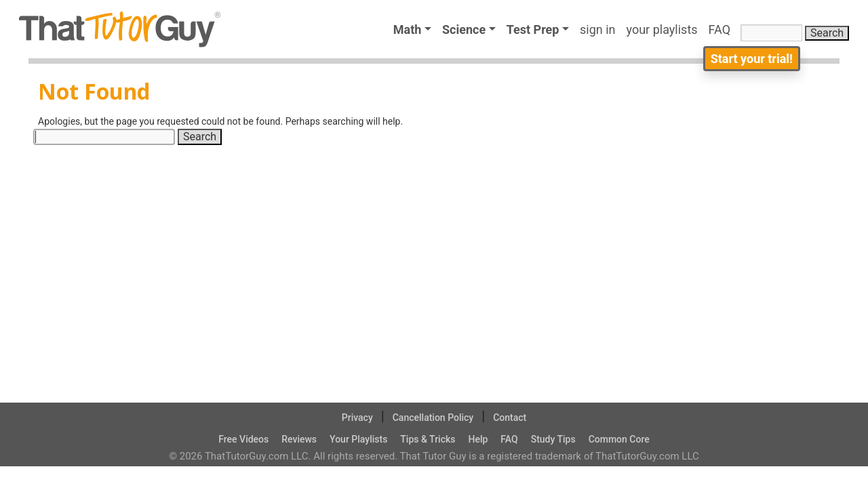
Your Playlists (358, 439)
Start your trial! (752, 59)
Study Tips (553, 439)
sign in (598, 29)
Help (478, 439)
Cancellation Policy (433, 418)
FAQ (723, 29)
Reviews (299, 439)
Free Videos (243, 439)
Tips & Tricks (428, 439)
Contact (510, 418)
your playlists (662, 29)
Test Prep (533, 29)
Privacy (357, 418)
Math (408, 29)
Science (464, 29)
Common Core (619, 439)
